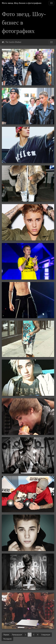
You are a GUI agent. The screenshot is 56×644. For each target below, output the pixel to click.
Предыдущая (17, 635)
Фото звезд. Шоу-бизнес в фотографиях (22, 3)
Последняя (7, 639)
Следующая (46, 635)
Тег (7, 42)
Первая (6, 635)
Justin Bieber (15, 42)
